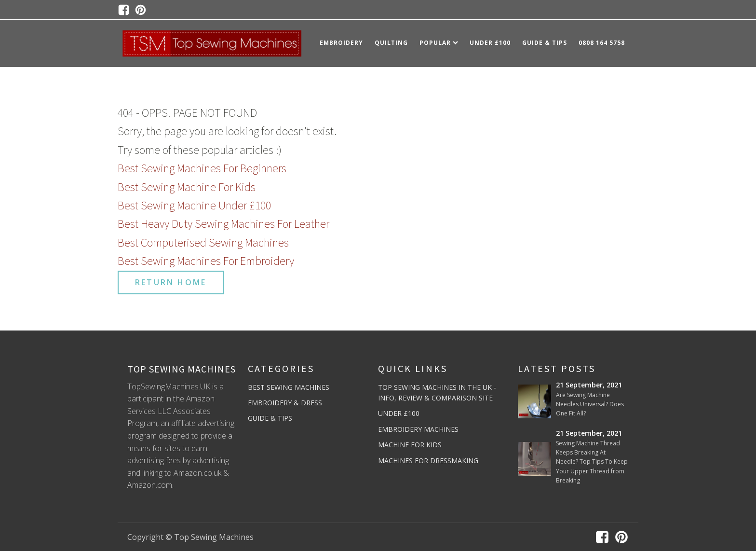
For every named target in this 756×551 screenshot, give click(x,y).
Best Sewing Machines (289, 387)
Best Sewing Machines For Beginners (202, 168)
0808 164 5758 (602, 43)
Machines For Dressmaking (428, 461)
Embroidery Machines (418, 429)
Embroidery (341, 43)
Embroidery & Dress (285, 403)
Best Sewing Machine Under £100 (194, 205)
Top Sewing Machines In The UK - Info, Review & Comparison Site (437, 393)
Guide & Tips (545, 43)
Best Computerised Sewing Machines (203, 242)
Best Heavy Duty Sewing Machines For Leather (223, 224)
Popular (439, 43)
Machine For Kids (410, 445)
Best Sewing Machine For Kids (187, 187)
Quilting (391, 43)
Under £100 (490, 43)
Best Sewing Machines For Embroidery (206, 261)
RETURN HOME (171, 282)
